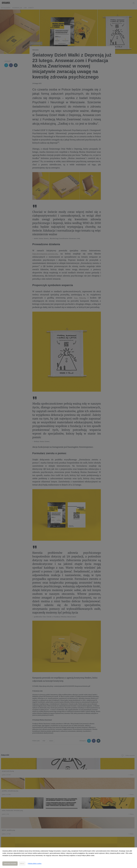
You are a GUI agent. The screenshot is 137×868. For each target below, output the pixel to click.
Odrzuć (22, 864)
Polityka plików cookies (35, 864)
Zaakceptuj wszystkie (10, 864)
